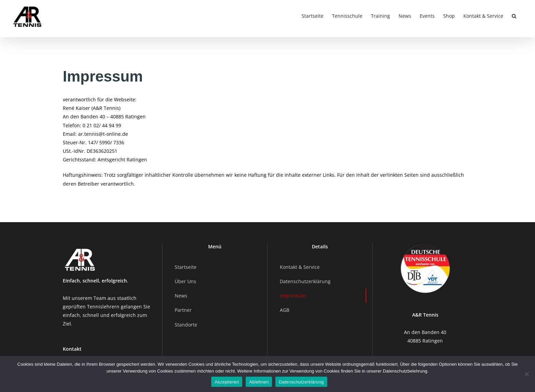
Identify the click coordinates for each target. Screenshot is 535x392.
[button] (514, 15)
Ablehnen (259, 382)
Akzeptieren (227, 382)
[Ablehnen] (526, 374)
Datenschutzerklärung (301, 382)
